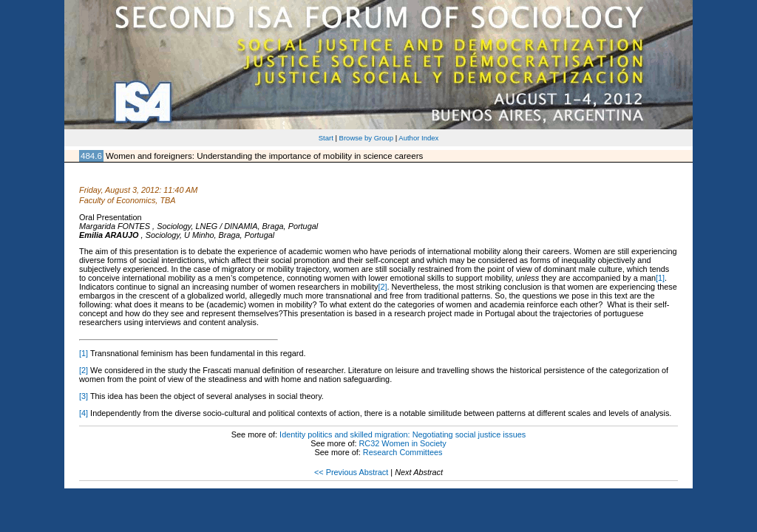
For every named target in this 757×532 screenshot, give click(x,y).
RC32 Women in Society (403, 443)
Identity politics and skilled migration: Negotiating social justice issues (403, 434)
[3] (84, 396)
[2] (382, 287)
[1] (660, 278)
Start (326, 138)
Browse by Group (367, 138)
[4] (84, 413)
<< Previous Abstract (351, 472)
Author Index (418, 138)
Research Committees (403, 452)
